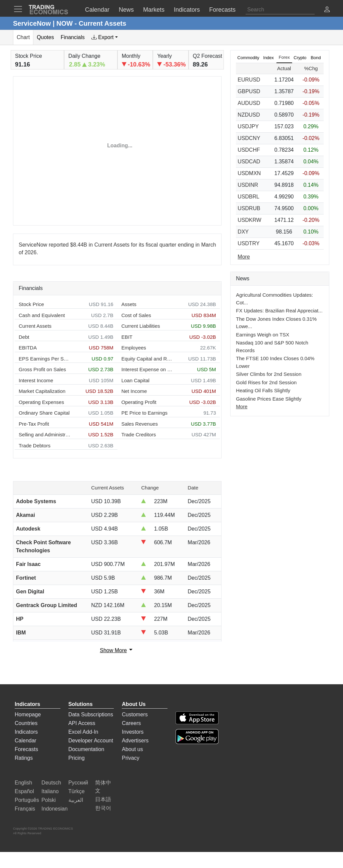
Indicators (26, 732)
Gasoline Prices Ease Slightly (269, 399)
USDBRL (248, 197)
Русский (78, 783)
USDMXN (249, 173)
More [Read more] (244, 257)
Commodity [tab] (248, 58)
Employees (134, 348)
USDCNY (249, 138)
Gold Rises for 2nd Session (266, 382)
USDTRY (249, 243)
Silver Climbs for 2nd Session (269, 374)
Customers (135, 714)
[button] (327, 10)
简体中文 (103, 787)
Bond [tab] (316, 58)
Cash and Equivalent (42, 315)
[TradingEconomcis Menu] (20, 9)
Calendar (26, 741)
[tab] (105, 37)
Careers (131, 723)
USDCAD (249, 162)
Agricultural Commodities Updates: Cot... (274, 299)
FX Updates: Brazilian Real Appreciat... (279, 311)
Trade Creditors (139, 435)
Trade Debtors (35, 446)
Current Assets (35, 326)
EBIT (127, 337)
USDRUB (249, 208)
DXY (243, 232)
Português (27, 800)
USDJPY (248, 126)
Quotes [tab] (45, 37)
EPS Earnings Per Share (45, 359)
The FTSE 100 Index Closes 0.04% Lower (275, 362)
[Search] (280, 10)
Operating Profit (139, 402)
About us (132, 749)
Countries (26, 723)
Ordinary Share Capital (44, 413)
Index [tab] (269, 58)
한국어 (103, 808)
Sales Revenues (140, 424)
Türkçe (77, 791)
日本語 (103, 799)
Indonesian (54, 809)
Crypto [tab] (300, 58)
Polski (49, 800)
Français (25, 809)
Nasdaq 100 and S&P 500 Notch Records (272, 346)
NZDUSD (249, 115)
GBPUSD (249, 91)
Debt (24, 337)
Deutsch (51, 783)
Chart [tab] (23, 37)
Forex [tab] (284, 57)
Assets (129, 304)
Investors (133, 732)
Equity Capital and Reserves (147, 359)
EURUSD (249, 80)
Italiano (50, 791)
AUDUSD (249, 103)
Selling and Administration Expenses (45, 435)
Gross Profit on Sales (42, 369)
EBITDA (28, 348)
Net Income (134, 391)
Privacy (130, 758)
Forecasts (26, 749)
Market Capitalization (42, 391)
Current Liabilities (141, 326)
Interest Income (36, 380)
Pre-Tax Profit (34, 424)
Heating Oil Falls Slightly (263, 390)
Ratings (24, 758)
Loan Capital (135, 380)
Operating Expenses (41, 402)
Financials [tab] (73, 37)
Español (24, 791)
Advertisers (135, 741)
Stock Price (31, 304)
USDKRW (249, 220)
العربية (76, 800)
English (23, 783)
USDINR (248, 185)
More (242, 406)
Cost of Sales (136, 315)
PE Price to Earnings (144, 413)
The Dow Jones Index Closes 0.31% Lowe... (276, 323)
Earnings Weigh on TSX (263, 335)
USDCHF (249, 150)
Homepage (28, 714)
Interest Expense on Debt (147, 369)
